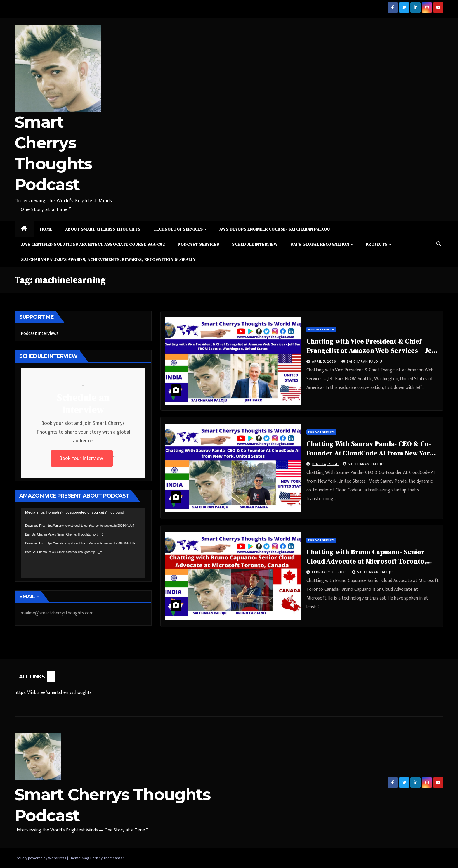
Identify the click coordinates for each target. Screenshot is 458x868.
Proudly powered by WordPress (41, 858)
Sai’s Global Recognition (320, 244)
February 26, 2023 (330, 572)
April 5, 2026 (325, 361)
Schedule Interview (255, 244)
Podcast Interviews (40, 333)
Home (46, 229)
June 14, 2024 (325, 464)
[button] (439, 244)
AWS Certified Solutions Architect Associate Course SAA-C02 (93, 244)
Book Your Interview (82, 458)
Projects (377, 244)
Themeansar (114, 858)
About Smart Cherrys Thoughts (103, 229)
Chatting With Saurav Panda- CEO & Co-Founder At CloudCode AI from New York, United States (371, 453)
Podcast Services (198, 244)
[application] (83, 543)
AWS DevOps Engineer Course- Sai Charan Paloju (275, 229)
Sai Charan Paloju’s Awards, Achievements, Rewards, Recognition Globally (108, 259)
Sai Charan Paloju (362, 361)
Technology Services (179, 229)
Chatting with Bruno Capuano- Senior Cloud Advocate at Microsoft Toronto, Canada (366, 561)
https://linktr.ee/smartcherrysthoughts (53, 693)
